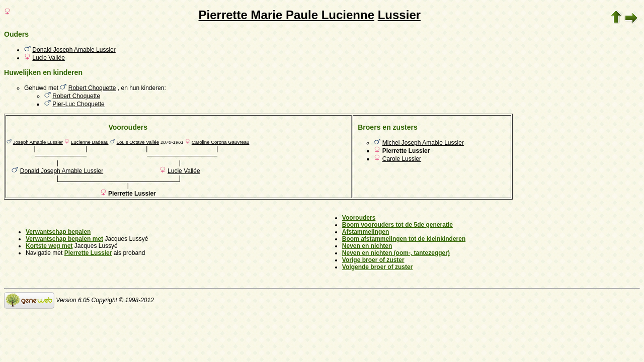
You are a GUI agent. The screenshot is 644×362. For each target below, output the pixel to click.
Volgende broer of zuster (377, 267)
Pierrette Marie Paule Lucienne (287, 15)
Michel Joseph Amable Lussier (423, 143)
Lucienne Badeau (90, 142)
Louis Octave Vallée (138, 142)
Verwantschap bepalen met (64, 239)
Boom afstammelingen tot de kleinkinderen (404, 239)
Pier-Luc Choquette (78, 104)
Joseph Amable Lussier (38, 142)
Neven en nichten (367, 246)
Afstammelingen (366, 232)
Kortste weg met (49, 246)
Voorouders (359, 218)
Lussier (399, 15)
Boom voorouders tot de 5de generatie (397, 225)
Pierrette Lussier (88, 253)
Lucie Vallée (49, 58)
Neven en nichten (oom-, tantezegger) (396, 253)
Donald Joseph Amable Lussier (74, 50)
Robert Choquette (92, 88)
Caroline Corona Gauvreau (221, 142)
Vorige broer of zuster (373, 260)
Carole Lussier (402, 159)
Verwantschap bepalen (58, 232)
